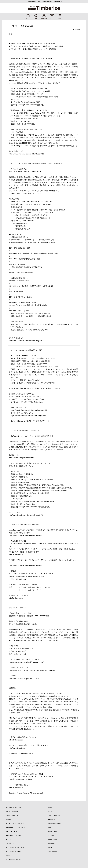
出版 (49, 827)
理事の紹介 (52, 844)
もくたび (51, 836)
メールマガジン (53, 840)
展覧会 (8, 856)
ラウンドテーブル (54, 815)
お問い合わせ (52, 852)
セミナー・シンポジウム (14, 860)
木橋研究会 (52, 819)
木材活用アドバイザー (13, 836)
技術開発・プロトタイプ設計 (15, 827)
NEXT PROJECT (11, 832)
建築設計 (9, 819)
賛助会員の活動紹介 (54, 823)
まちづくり (9, 840)
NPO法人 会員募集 (12, 811)
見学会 (50, 811)
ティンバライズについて (14, 807)
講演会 (50, 807)
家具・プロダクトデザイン (15, 823)
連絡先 (50, 848)
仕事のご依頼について (13, 815)
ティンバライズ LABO (13, 852)
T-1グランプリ (11, 844)
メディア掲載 (52, 832)
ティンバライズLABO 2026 (15, 848)
